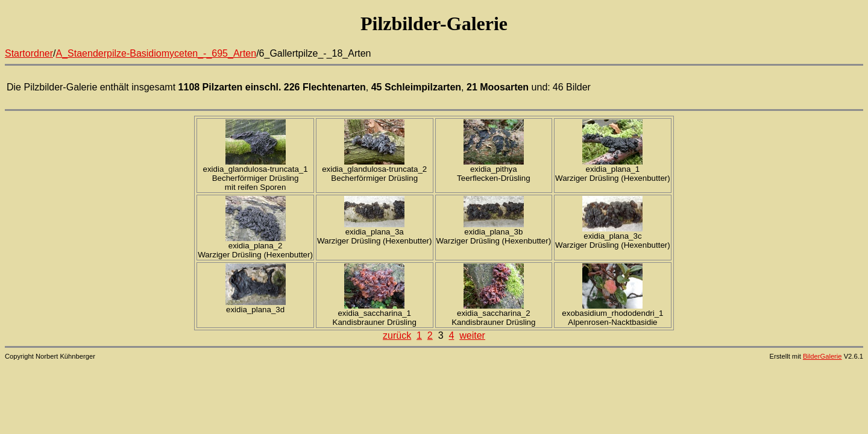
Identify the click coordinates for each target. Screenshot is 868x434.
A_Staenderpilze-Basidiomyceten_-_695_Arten (156, 53)
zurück (397, 335)
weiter (472, 335)
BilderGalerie (822, 356)
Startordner (29, 53)
